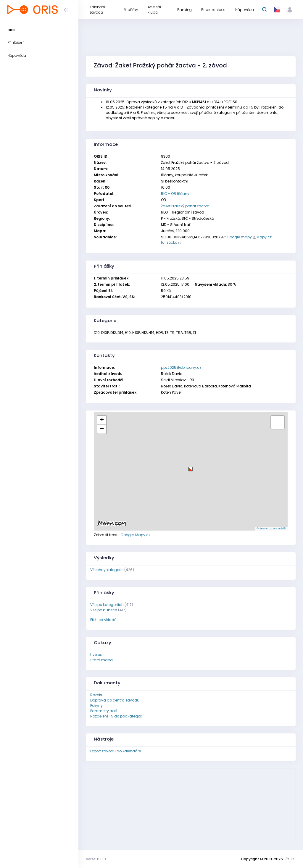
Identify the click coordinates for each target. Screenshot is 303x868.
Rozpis (96, 695)
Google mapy (239, 237)
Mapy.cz (143, 535)
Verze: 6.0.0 (96, 859)
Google (127, 535)
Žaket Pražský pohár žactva (185, 206)
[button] (191, 467)
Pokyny (96, 705)
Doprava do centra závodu (115, 700)
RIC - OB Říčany (175, 194)
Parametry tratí (104, 711)
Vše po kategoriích (107, 605)
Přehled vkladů (103, 620)
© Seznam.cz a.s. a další (271, 528)
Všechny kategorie (107, 570)
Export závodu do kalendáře (116, 751)
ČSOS (291, 859)
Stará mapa (101, 660)
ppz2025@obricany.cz (181, 367)
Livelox (96, 655)
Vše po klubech (104, 610)
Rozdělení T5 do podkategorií (117, 716)
